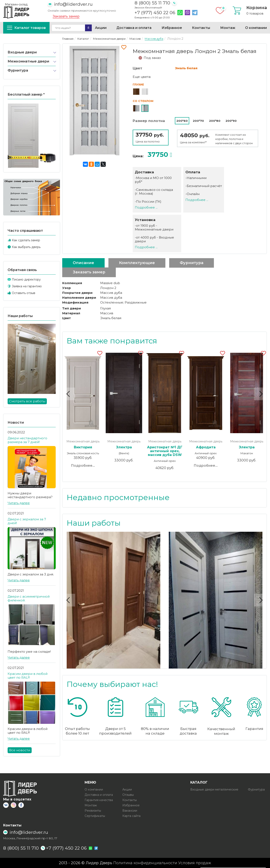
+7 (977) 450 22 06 (155, 13)
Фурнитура (18, 70)
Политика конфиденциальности (145, 863)
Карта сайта (131, 816)
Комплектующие (137, 263)
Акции (101, 28)
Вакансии (130, 811)
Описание (83, 263)
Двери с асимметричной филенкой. (29, 598)
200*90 (231, 121)
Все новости (20, 750)
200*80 (215, 121)
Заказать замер (66, 16)
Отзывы (128, 795)
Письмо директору (26, 279)
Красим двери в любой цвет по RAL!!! (28, 676)
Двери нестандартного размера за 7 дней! (27, 440)
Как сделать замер (26, 240)
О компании (256, 28)
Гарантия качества (99, 800)
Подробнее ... (146, 207)
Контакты (201, 28)
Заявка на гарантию (27, 286)
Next (260, 394)
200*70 (198, 121)
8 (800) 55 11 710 (152, 3)
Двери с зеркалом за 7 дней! (27, 521)
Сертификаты (95, 816)
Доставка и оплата (134, 28)
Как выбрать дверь (26, 247)
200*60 (182, 121)
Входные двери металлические (214, 789)
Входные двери (22, 52)
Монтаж (228, 28)
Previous (69, 394)
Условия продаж (195, 863)
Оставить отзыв (24, 293)
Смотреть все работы (27, 401)
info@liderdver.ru (73, 4)
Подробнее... (83, 466)
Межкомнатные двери (28, 61)
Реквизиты (93, 811)
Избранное (172, 28)
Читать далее (19, 503)
